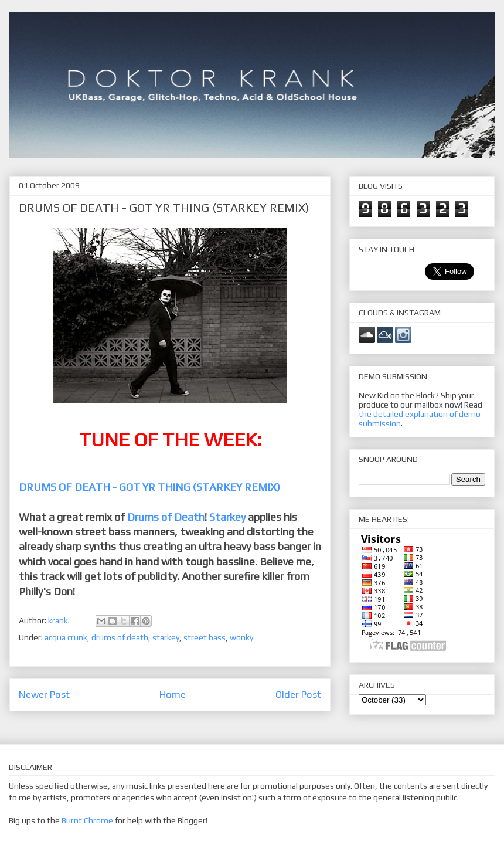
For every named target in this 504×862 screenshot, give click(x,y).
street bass (205, 637)
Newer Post (44, 694)
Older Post (298, 694)
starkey (166, 637)
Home (173, 694)
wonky (241, 637)
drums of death (120, 637)
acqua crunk (66, 637)
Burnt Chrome (87, 820)
